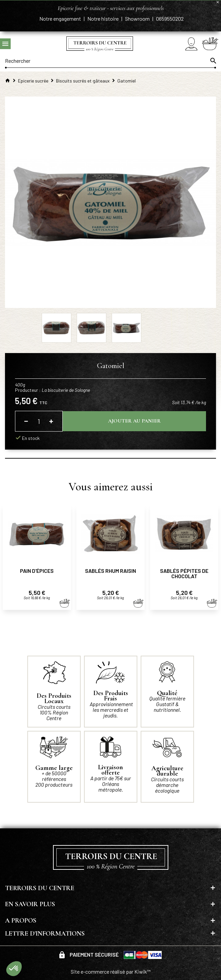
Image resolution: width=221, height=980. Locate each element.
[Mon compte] (191, 44)
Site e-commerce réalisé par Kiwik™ (111, 971)
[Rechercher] (110, 61)
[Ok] (213, 61)
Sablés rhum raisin (110, 571)
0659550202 (170, 19)
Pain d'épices (37, 571)
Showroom (138, 19)
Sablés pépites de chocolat (184, 574)
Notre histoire (103, 19)
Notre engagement (61, 19)
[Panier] (210, 44)
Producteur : (52, 390)
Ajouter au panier (134, 421)
